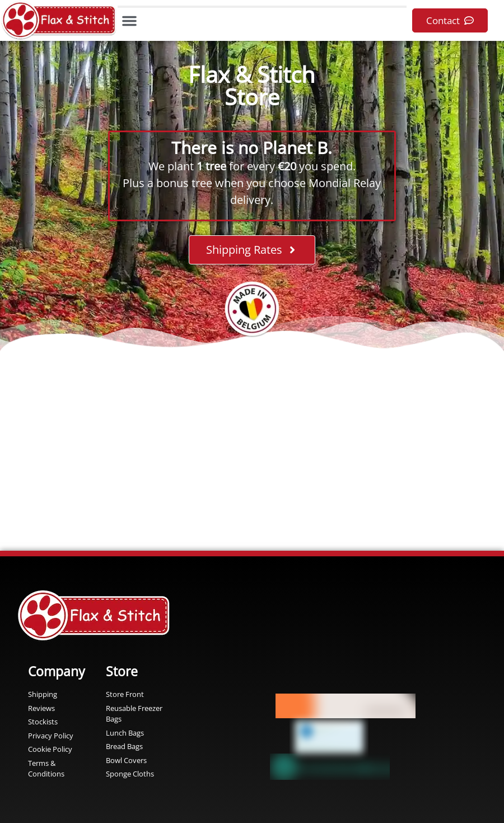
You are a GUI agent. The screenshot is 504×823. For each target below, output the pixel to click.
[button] (129, 21)
